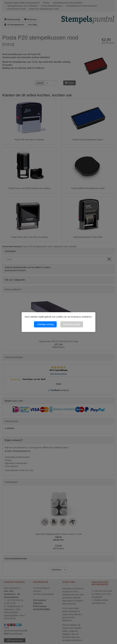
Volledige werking (45, 324)
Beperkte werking (72, 324)
